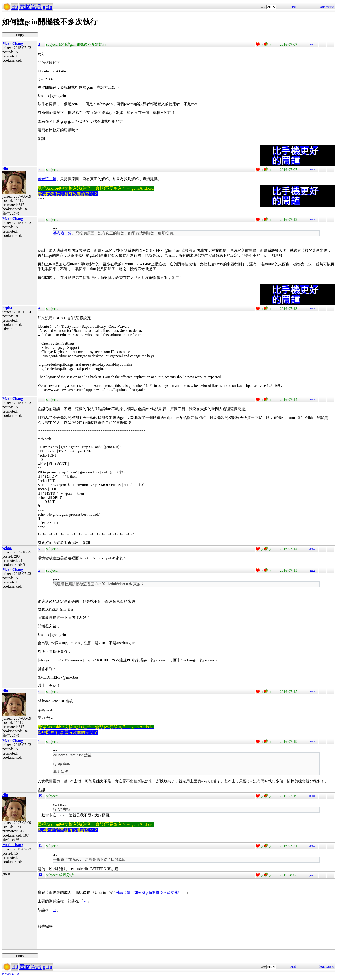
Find (293, 7)
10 (40, 795)
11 (40, 845)
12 (40, 874)
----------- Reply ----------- (20, 35)
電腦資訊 (30, 7)
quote (312, 45)
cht (15, 7)
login (322, 7)
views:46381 (11, 974)
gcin (47, 7)
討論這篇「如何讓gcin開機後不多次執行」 (151, 892)
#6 (85, 901)
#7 (55, 910)
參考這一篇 (47, 179)
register (330, 7)
